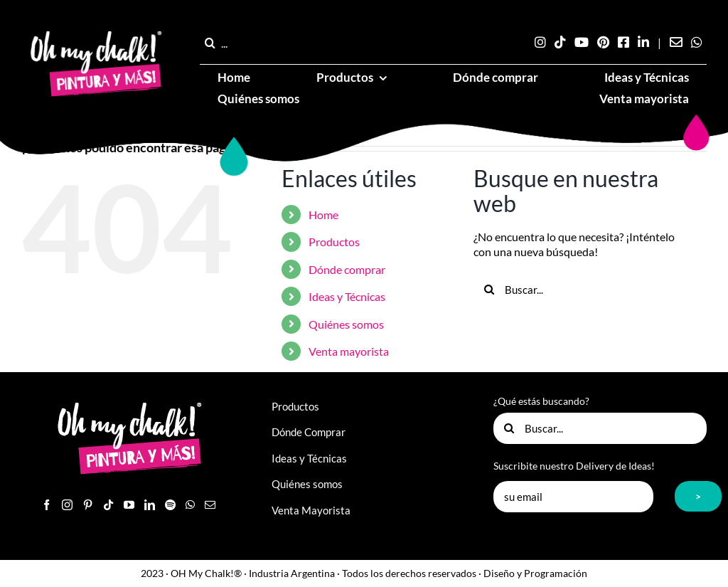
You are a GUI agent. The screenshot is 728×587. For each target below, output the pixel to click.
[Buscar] (210, 43)
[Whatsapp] (190, 505)
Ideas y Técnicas (347, 296)
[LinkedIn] (150, 505)
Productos (334, 242)
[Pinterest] (88, 505)
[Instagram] (67, 505)
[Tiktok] (108, 505)
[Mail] (210, 505)
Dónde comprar (347, 269)
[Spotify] (170, 505)
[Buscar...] (580, 290)
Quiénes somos (346, 324)
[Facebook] (47, 505)
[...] (242, 43)
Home (323, 215)
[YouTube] (129, 505)
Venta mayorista (349, 351)
